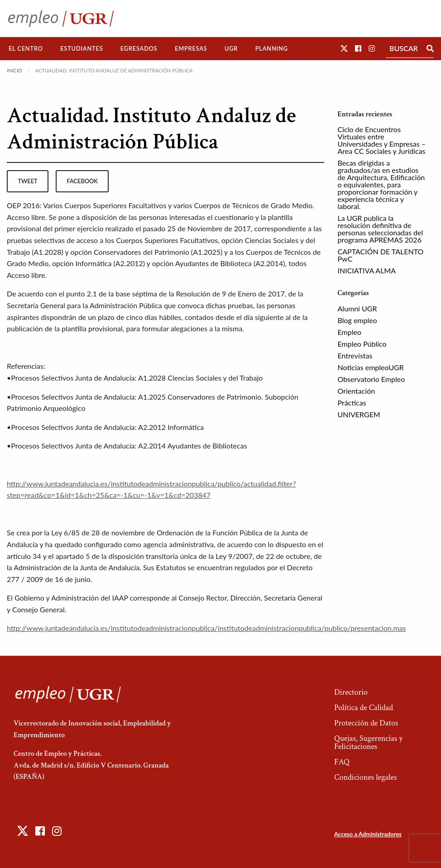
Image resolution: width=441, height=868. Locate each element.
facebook (82, 181)
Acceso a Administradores (368, 834)
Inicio (14, 70)
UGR (231, 48)
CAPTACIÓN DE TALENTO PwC (381, 255)
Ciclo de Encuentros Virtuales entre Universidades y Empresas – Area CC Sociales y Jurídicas (382, 140)
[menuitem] (26, 49)
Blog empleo (357, 320)
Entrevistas (355, 355)
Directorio (351, 692)
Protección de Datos (366, 723)
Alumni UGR (357, 308)
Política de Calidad (364, 708)
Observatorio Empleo (371, 379)
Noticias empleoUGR (371, 367)
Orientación (357, 391)
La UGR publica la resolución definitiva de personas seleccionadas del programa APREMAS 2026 (381, 229)
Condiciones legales (365, 777)
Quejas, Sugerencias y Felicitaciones (368, 742)
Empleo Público (362, 344)
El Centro (26, 48)
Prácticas (352, 403)
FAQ (342, 762)
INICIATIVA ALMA (367, 270)
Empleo (350, 332)
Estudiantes (81, 48)
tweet (27, 181)
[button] (344, 48)
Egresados (139, 48)
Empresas (191, 48)
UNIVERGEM (359, 414)
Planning (272, 48)
